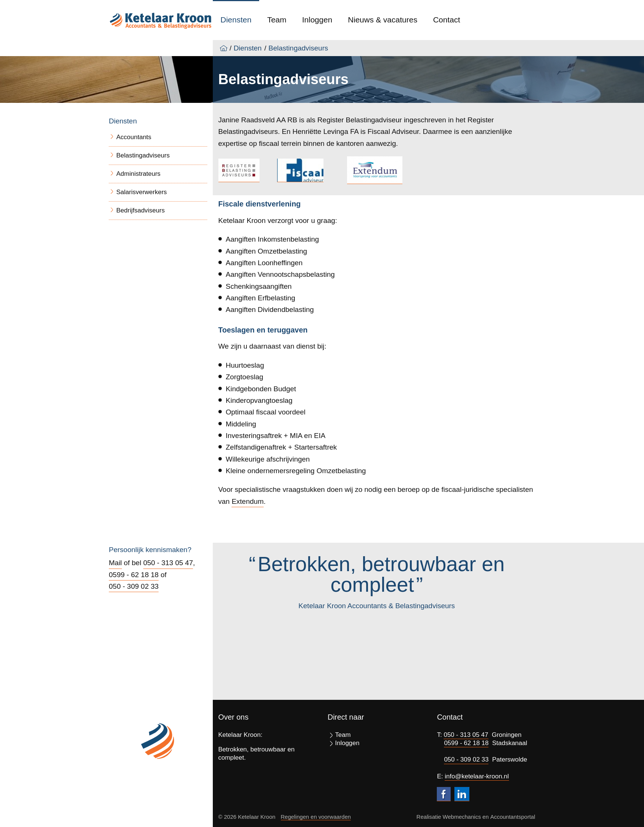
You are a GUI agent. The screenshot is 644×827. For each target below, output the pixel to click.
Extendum (248, 501)
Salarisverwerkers (142, 192)
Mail (115, 563)
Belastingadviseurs (298, 48)
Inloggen (317, 20)
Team (277, 20)
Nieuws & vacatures (383, 20)
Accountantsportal (513, 817)
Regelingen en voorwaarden (316, 817)
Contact (447, 20)
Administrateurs (138, 174)
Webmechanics (462, 817)
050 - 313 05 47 (168, 563)
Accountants (134, 137)
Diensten (236, 20)
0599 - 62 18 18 (134, 575)
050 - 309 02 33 (134, 586)
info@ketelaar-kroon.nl (477, 776)
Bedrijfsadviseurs (140, 210)
